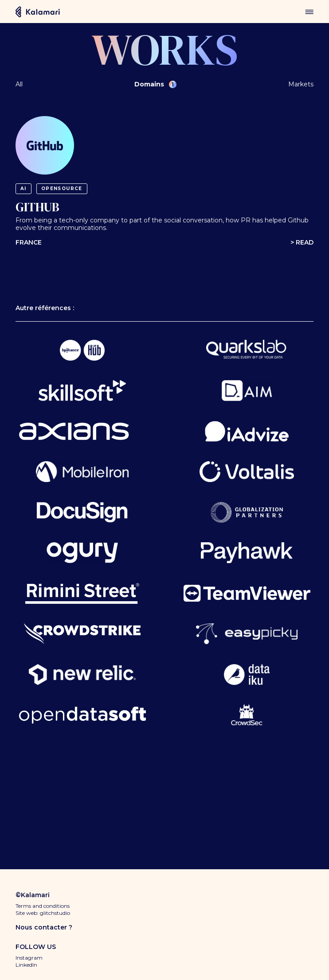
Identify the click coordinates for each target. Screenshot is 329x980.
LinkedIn (26, 965)
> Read (302, 243)
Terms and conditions (43, 906)
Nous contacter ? (44, 927)
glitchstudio (55, 913)
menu (309, 12)
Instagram (29, 958)
